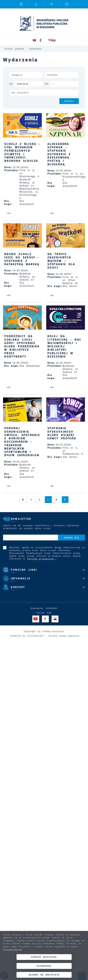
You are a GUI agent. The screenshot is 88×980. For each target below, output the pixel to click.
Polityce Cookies (13, 949)
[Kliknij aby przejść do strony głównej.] (36, 4)
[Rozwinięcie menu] (44, 570)
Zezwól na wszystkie (44, 975)
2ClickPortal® (36, 636)
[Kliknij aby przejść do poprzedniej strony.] (23, 500)
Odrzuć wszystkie (44, 957)
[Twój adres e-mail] (31, 538)
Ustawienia (44, 966)
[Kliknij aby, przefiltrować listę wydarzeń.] (69, 101)
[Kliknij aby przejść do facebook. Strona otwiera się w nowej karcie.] (41, 40)
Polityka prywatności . (42, 559)
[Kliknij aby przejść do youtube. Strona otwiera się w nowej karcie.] (35, 40)
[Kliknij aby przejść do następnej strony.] (65, 500)
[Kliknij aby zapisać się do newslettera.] (71, 538)
